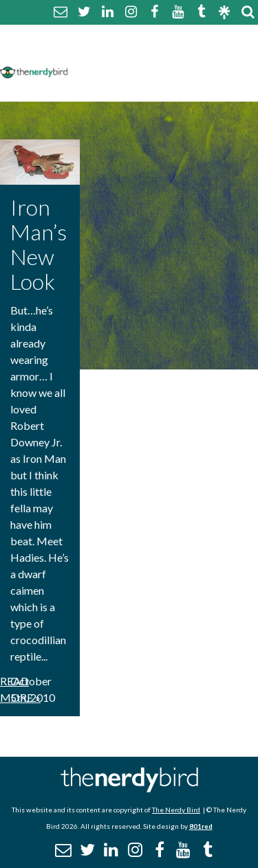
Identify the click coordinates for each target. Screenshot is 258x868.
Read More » (20, 689)
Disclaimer (205, 53)
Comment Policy (119, 53)
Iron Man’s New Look (39, 244)
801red (201, 826)
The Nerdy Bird (176, 810)
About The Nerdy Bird (133, 37)
